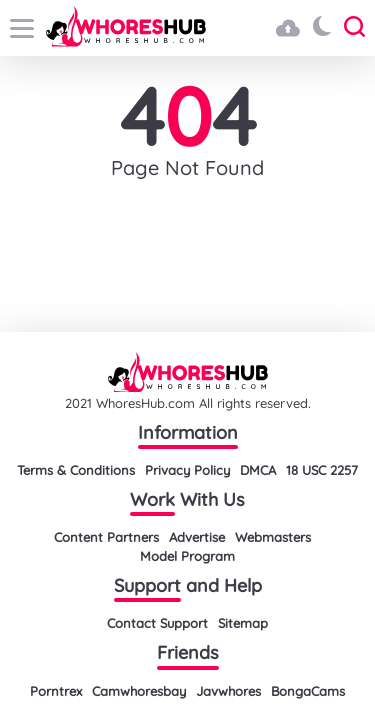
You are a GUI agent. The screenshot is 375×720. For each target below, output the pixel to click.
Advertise (197, 537)
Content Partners (106, 537)
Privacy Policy (187, 470)
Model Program (187, 556)
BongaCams (308, 691)
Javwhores (228, 691)
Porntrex (56, 691)
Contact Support (157, 623)
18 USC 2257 (322, 470)
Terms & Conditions (76, 470)
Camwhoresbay (139, 691)
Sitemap (243, 623)
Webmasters (273, 537)
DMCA (258, 470)
